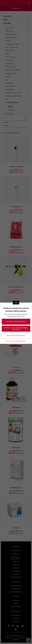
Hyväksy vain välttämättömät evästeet (16, 329)
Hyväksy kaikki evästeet (16, 322)
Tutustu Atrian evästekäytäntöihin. (16, 341)
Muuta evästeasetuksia (16, 336)
